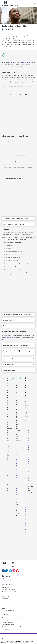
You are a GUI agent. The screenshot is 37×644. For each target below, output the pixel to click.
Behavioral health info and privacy (13, 359)
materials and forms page (16, 66)
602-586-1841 (12, 62)
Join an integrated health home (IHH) (14, 224)
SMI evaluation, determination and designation (16, 314)
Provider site (5, 599)
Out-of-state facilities (9, 364)
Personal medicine (8, 326)
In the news (4, 606)
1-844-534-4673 (28, 468)
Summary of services (9, 320)
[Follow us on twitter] (10, 571)
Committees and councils (8, 610)
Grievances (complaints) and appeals (11, 620)
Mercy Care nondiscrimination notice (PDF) (12, 627)
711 (28, 62)
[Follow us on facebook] (3, 571)
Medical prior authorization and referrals (12, 618)
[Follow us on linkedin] (7, 571)
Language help (5, 596)
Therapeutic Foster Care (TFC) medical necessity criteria (17, 352)
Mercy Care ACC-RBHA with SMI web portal (12, 592)
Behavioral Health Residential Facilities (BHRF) (16, 345)
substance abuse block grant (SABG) (16, 471)
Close (35, 636)
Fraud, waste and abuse (7, 622)
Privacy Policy (20, 643)
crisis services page (26, 515)
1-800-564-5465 (21, 62)
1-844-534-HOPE (28, 439)
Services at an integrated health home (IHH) (15, 218)
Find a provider (5, 587)
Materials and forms (7, 594)
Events (3, 608)
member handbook (28, 275)
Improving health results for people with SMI (14, 95)
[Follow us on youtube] (18, 571)
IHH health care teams (8, 175)
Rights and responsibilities (8, 624)
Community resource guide (8, 589)
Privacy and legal (6, 629)
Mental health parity (9, 370)
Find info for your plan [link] (7, 579)
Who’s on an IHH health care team (11, 179)
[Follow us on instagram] (14, 571)
